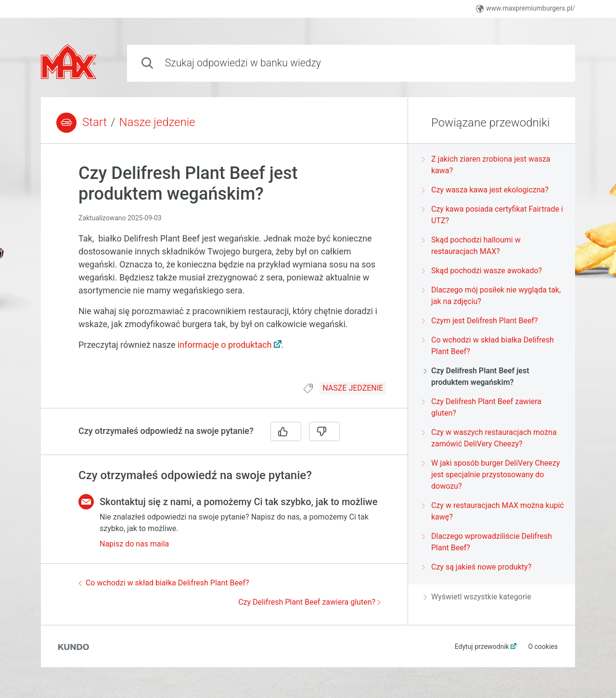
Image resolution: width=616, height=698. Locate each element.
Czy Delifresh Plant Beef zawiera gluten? (309, 602)
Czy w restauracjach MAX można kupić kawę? (494, 511)
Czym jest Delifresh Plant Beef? (481, 321)
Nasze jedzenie (157, 122)
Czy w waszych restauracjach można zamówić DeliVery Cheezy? (490, 438)
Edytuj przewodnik (482, 647)
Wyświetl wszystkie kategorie (477, 597)
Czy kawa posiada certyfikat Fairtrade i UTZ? (493, 215)
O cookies (543, 647)
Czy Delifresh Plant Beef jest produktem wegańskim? (476, 376)
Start (95, 122)
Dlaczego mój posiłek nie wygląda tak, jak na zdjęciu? (492, 296)
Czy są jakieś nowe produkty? (477, 567)
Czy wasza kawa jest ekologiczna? (486, 190)
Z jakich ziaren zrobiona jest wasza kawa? (487, 165)
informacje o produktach (225, 345)
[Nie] (324, 431)
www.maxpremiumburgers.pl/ (526, 8)
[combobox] (351, 63)
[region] (224, 269)
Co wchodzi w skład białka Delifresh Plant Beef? (164, 583)
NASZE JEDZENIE (353, 388)
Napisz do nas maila (134, 544)
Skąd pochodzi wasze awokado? (483, 271)
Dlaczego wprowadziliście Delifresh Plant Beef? (488, 542)
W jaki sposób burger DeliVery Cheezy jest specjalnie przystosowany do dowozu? (492, 475)
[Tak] (286, 431)
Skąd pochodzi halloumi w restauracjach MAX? (472, 246)
